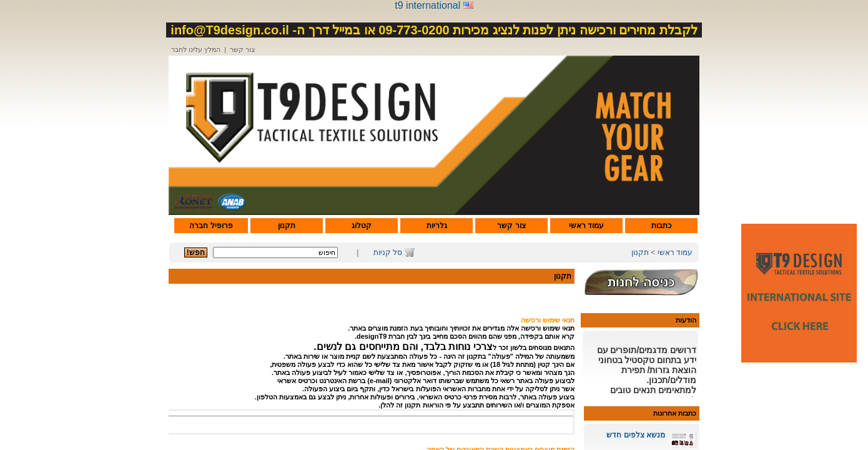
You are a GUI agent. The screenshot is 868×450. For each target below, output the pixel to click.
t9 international (427, 5)
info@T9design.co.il (230, 30)
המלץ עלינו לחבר (196, 49)
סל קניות (388, 252)
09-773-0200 (414, 30)
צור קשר (243, 49)
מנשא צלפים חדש (636, 435)
